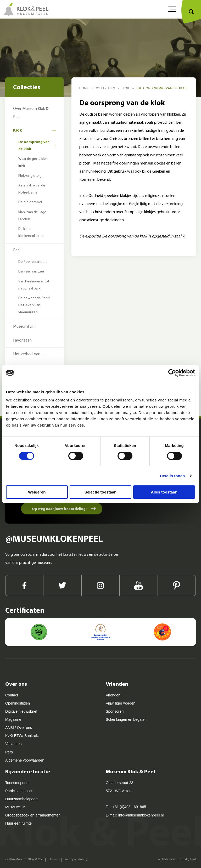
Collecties (105, 88)
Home (84, 88)
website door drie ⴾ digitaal (177, 859)
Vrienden (113, 695)
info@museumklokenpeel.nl (141, 815)
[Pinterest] (177, 586)
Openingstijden (18, 703)
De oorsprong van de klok (34, 146)
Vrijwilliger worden (121, 703)
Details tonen (172, 476)
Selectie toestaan (101, 492)
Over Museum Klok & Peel (31, 113)
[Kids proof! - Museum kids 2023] (162, 632)
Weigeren (37, 492)
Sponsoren (115, 711)
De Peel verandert (33, 262)
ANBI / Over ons (19, 728)
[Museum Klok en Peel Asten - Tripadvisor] (39, 632)
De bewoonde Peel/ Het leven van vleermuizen (34, 305)
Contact (12, 695)
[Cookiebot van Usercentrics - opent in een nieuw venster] (172, 373)
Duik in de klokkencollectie (31, 232)
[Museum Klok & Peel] (26, 9)
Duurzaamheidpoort (21, 799)
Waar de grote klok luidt (33, 162)
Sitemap (54, 859)
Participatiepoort (19, 791)
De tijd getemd (30, 202)
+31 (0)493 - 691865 (129, 807)
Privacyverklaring (76, 859)
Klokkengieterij (30, 176)
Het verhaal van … (29, 354)
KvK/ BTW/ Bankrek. (22, 736)
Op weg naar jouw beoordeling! (59, 509)
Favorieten (22, 341)
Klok (18, 131)
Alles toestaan (164, 492)
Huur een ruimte (18, 823)
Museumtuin (24, 327)
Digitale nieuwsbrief (21, 711)
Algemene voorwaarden (25, 760)
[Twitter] (62, 586)
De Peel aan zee (31, 272)
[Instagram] (101, 586)
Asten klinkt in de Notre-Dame (32, 189)
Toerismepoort (17, 783)
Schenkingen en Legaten (126, 719)
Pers (9, 752)
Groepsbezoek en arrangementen (33, 815)
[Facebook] (24, 586)
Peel (17, 250)
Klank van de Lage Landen (32, 216)
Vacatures (13, 744)
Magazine (13, 719)
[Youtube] (139, 586)
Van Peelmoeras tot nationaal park (34, 285)
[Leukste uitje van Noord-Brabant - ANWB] (101, 632)
